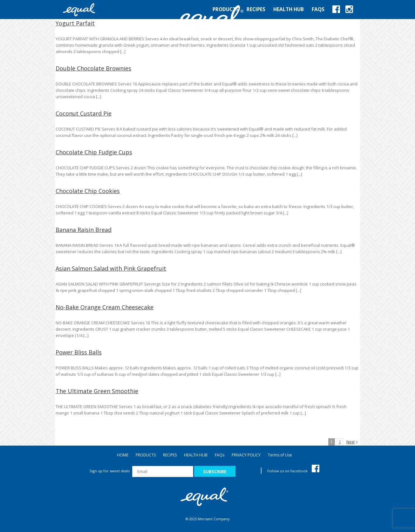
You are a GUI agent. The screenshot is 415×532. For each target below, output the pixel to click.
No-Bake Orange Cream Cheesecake (105, 307)
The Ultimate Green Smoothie (97, 391)
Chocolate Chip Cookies (88, 191)
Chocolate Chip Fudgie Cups (94, 152)
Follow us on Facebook (293, 471)
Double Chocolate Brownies (93, 68)
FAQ (220, 455)
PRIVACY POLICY (246, 455)
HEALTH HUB (196, 455)
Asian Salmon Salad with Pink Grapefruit (111, 268)
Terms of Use (280, 455)
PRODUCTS (146, 455)
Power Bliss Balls (79, 352)
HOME (123, 455)
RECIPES (170, 455)
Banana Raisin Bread (84, 230)
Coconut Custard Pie (84, 113)
